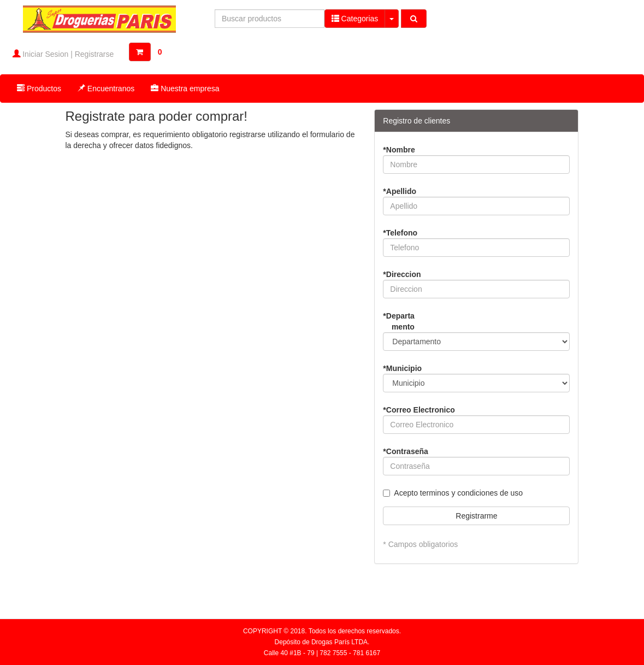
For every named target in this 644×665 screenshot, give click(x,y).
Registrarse (94, 54)
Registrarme (476, 516)
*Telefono (400, 233)
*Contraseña (405, 451)
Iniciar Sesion (45, 54)
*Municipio (402, 368)
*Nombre (399, 150)
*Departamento (399, 321)
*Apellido (400, 191)
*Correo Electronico (419, 410)
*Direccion (402, 274)
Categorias (355, 18)
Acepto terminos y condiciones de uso (458, 493)
